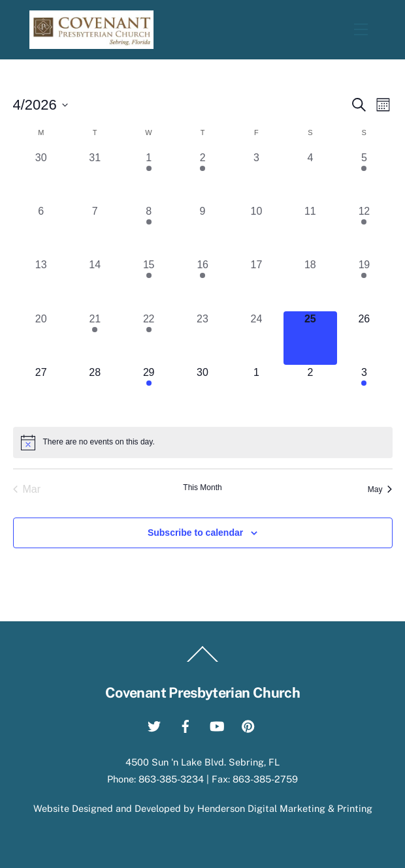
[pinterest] (248, 725)
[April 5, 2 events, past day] (364, 177)
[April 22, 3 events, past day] (148, 338)
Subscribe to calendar (195, 533)
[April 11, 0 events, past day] (310, 230)
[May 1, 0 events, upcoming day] (256, 392)
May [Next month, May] (380, 489)
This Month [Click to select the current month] (202, 488)
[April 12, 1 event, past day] (364, 230)
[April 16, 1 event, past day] (202, 284)
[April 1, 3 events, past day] (148, 177)
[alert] (203, 442)
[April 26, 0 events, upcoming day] (364, 338)
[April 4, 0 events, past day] (310, 177)
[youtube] (217, 725)
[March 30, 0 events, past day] (41, 177)
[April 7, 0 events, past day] (95, 230)
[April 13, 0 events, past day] (41, 284)
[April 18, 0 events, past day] (310, 284)
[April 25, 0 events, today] (310, 338)
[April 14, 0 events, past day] (95, 284)
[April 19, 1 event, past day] (364, 284)
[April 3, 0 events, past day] (256, 177)
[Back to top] (202, 662)
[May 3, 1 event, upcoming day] (364, 392)
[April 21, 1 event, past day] (95, 338)
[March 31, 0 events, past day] (95, 177)
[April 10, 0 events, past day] (256, 230)
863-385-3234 (171, 779)
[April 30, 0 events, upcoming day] (202, 392)
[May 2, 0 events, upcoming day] (310, 392)
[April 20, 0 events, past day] (41, 338)
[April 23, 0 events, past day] (202, 338)
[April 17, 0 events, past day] (256, 284)
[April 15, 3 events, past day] (148, 284)
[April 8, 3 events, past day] (148, 230)
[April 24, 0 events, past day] (256, 338)
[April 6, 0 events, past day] (41, 230)
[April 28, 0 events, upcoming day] (95, 392)
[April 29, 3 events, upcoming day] (148, 392)
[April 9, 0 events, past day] (202, 230)
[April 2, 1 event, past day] (202, 177)
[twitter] (154, 725)
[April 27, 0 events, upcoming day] (41, 392)
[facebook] (186, 725)
